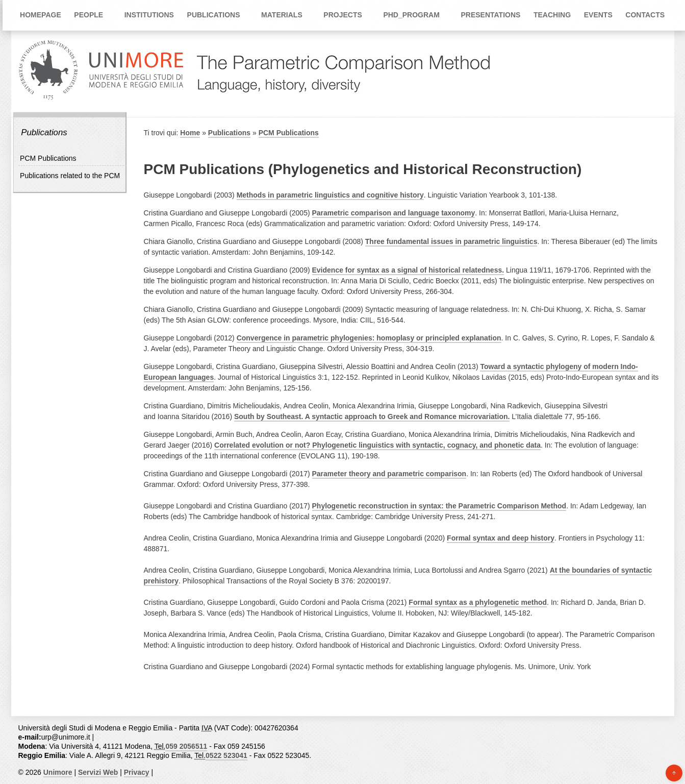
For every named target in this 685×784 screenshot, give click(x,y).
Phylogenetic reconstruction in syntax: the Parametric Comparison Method (439, 506)
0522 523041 (226, 755)
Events (598, 15)
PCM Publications (48, 158)
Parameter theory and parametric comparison (389, 474)
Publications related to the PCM (70, 176)
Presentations (490, 15)
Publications (214, 15)
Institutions (149, 15)
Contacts (645, 15)
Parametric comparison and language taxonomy (394, 213)
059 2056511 (186, 746)
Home (190, 133)
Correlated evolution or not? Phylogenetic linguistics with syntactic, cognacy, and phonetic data (377, 445)
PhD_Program (411, 15)
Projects (342, 15)
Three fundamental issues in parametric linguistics (451, 241)
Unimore (58, 772)
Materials (282, 15)
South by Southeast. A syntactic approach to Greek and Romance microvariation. (372, 416)
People (88, 15)
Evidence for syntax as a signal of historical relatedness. (408, 270)
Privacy (137, 772)
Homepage (41, 15)
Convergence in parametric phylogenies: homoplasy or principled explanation (369, 338)
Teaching (552, 15)
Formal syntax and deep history (501, 538)
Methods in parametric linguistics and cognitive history (330, 195)
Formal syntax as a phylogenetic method (478, 602)
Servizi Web (98, 772)
